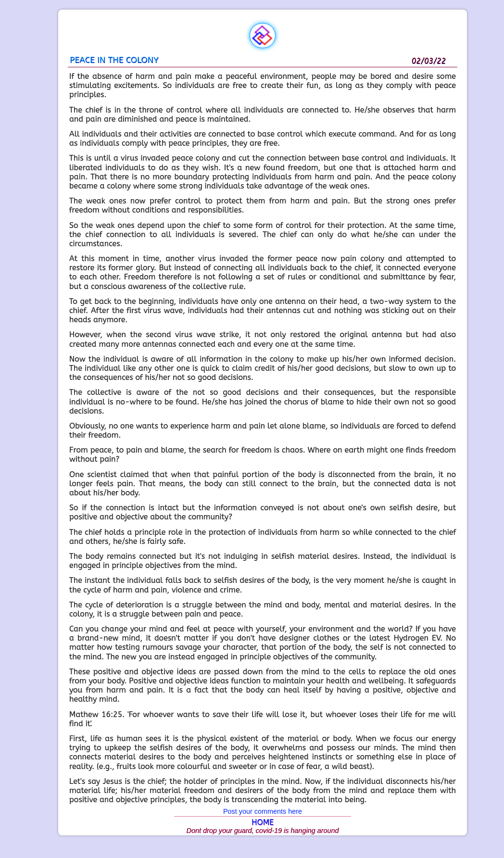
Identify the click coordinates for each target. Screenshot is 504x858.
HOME (263, 822)
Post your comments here (263, 811)
